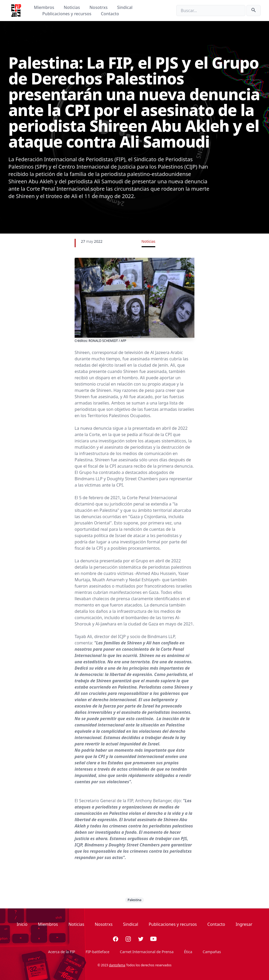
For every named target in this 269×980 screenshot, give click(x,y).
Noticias (73, 7)
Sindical (125, 7)
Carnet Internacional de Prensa (147, 952)
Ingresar (244, 924)
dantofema (117, 965)
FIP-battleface (97, 952)
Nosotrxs (99, 7)
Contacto (110, 14)
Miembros (45, 7)
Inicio (22, 924)
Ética (188, 952)
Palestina (134, 900)
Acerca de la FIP (62, 952)
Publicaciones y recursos (67, 14)
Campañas (212, 952)
